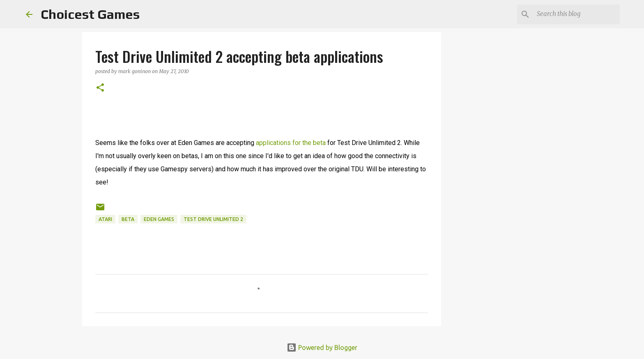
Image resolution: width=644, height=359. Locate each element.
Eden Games (159, 219)
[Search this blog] (577, 14)
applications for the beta (291, 143)
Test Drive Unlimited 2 (213, 219)
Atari (105, 219)
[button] (100, 88)
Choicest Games (90, 14)
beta (128, 219)
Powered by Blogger (322, 347)
